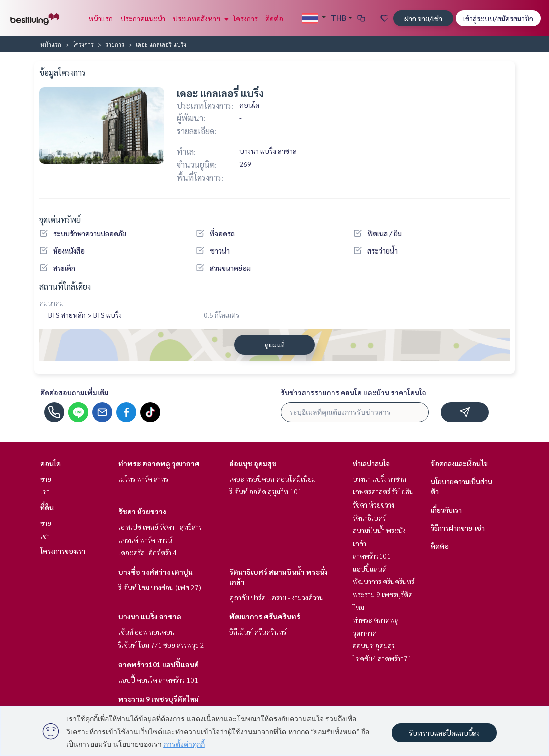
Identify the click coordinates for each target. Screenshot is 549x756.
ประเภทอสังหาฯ (200, 18)
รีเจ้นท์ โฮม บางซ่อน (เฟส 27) (160, 587)
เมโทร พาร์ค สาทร (143, 479)
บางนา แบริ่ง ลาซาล (150, 616)
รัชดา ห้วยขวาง (142, 511)
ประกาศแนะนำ (143, 18)
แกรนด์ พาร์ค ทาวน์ (145, 540)
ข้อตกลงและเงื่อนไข (459, 463)
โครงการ (246, 18)
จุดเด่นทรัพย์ (60, 220)
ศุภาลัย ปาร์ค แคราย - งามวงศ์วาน (277, 597)
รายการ (115, 44)
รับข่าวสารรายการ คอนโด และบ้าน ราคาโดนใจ (353, 392)
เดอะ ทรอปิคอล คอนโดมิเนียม (272, 479)
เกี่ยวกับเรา (446, 510)
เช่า (45, 491)
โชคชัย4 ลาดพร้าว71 (382, 658)
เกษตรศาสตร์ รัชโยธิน (383, 491)
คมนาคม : (53, 303)
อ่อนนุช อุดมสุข (253, 463)
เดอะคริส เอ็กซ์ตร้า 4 (148, 552)
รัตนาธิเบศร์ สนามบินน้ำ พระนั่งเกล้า (379, 530)
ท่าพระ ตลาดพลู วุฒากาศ (159, 463)
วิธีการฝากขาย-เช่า (458, 528)
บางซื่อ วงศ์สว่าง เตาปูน (156, 572)
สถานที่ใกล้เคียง (65, 286)
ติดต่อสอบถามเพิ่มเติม (74, 392)
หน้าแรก (100, 18)
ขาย (46, 479)
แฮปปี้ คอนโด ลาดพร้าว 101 (158, 680)
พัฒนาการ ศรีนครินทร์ (265, 616)
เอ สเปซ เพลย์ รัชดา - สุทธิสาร (160, 527)
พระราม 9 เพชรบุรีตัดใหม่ (159, 699)
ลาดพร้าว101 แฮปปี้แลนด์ (159, 664)
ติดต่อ (274, 18)
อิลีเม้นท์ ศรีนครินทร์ (258, 632)
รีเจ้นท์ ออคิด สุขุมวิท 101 (265, 491)
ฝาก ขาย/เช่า (423, 18)
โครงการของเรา (63, 551)
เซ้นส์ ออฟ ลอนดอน (147, 632)
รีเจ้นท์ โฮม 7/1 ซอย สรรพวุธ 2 (161, 645)
